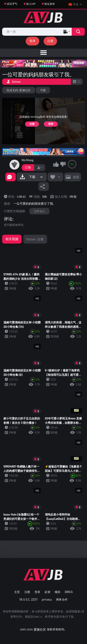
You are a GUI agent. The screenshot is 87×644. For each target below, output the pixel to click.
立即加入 (39, 211)
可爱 (43, 90)
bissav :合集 (35, 239)
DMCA (69, 592)
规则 (58, 592)
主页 (17, 592)
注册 (50, 41)
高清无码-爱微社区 (19, 90)
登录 (32, 41)
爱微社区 (40, 629)
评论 (8, 219)
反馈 (47, 592)
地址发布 (50, 4)
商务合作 (62, 599)
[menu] (43, 53)
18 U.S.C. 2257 (29, 599)
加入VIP (31, 4)
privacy (47, 599)
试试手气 (12, 4)
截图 (76, 177)
